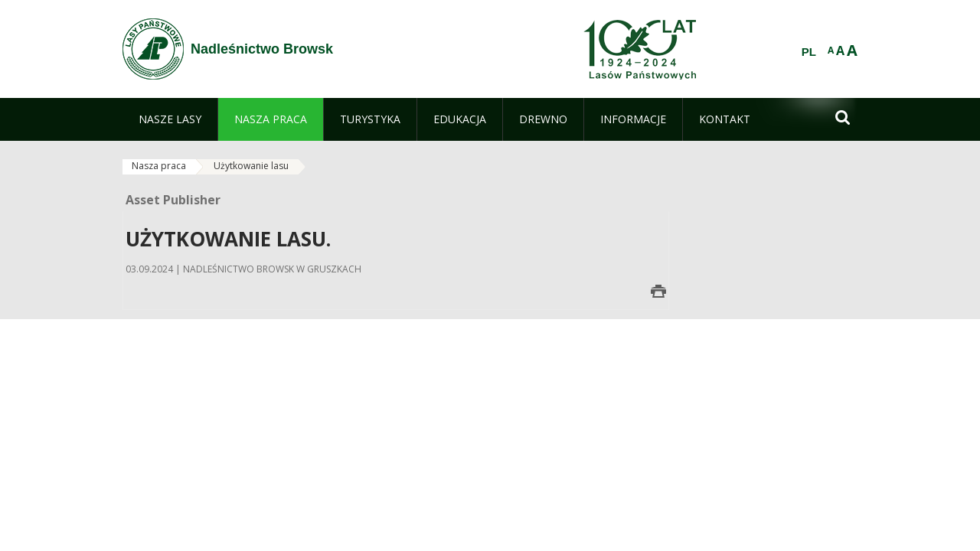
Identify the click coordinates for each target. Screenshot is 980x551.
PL (809, 52)
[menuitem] (170, 119)
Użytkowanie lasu (251, 166)
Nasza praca (159, 166)
